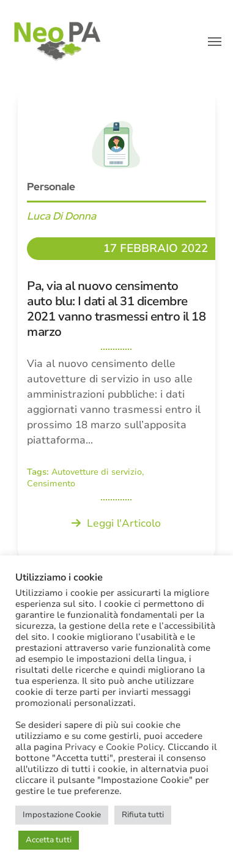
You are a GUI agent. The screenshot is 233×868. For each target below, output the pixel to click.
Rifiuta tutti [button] (143, 815)
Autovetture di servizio (97, 472)
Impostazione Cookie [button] (62, 815)
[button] (215, 42)
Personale (51, 187)
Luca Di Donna (61, 216)
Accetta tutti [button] (49, 840)
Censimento (51, 484)
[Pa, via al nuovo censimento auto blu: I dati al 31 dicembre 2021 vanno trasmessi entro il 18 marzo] (116, 325)
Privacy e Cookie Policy (114, 747)
